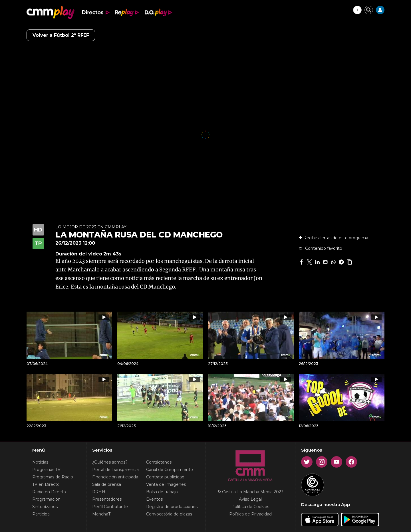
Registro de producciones (172, 507)
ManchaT (101, 514)
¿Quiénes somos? (110, 462)
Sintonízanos (45, 507)
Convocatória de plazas (169, 514)
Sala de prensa (107, 484)
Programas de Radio (53, 477)
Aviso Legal (250, 499)
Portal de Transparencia (115, 470)
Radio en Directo (49, 492)
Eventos (154, 499)
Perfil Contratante (110, 507)
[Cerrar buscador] (369, 10)
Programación (46, 499)
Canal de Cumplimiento (170, 470)
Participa (41, 514)
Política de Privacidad (250, 514)
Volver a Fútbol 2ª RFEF (61, 35)
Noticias (40, 462)
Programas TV (46, 470)
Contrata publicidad (165, 477)
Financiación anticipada (115, 477)
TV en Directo (46, 484)
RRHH (99, 492)
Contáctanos (159, 462)
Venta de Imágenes (166, 484)
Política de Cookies (250, 507)
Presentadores (107, 499)
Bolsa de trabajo (162, 492)
